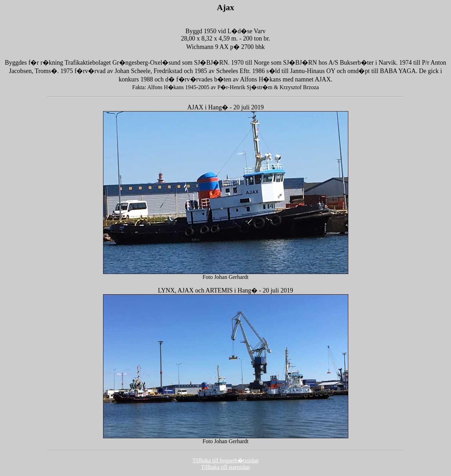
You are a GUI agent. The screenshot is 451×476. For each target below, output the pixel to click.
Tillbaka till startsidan (226, 467)
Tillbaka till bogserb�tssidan (226, 460)
